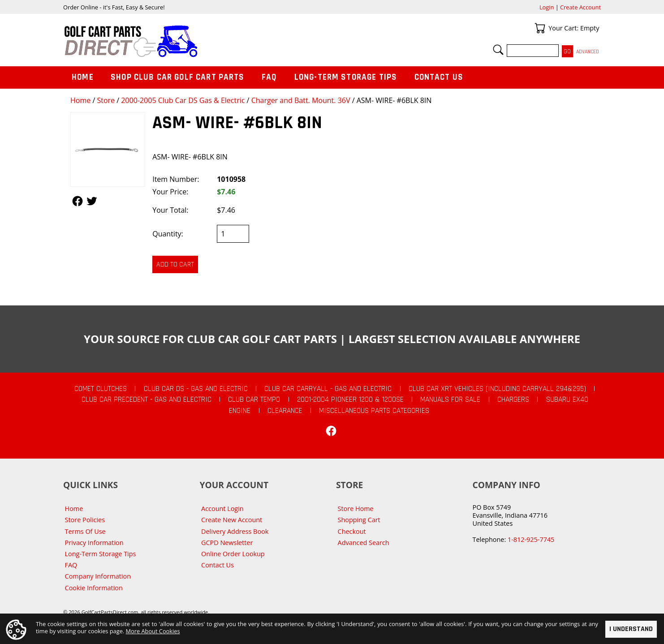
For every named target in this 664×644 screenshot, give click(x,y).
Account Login (222, 509)
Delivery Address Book (235, 531)
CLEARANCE (285, 411)
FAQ (269, 77)
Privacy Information (94, 543)
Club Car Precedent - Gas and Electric (147, 399)
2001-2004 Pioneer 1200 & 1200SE (350, 399)
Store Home (356, 509)
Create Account (580, 7)
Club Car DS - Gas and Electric (196, 389)
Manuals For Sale (450, 399)
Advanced (588, 52)
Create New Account (232, 520)
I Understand (631, 629)
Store (106, 100)
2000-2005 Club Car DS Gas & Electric (183, 100)
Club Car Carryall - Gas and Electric (328, 389)
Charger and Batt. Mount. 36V (301, 100)
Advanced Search (364, 543)
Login (547, 7)
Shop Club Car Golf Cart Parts (177, 77)
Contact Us (439, 77)
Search (498, 50)
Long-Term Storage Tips (346, 77)
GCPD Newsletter (227, 543)
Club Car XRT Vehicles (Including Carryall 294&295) (497, 389)
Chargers (513, 399)
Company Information (98, 576)
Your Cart (540, 28)
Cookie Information (94, 588)
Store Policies (85, 520)
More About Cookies (153, 631)
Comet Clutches (101, 389)
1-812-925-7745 (531, 539)
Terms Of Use (85, 531)
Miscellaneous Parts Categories (374, 411)
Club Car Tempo (254, 399)
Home (80, 100)
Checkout (352, 531)
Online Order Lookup (233, 554)
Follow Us (78, 201)
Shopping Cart (359, 520)
